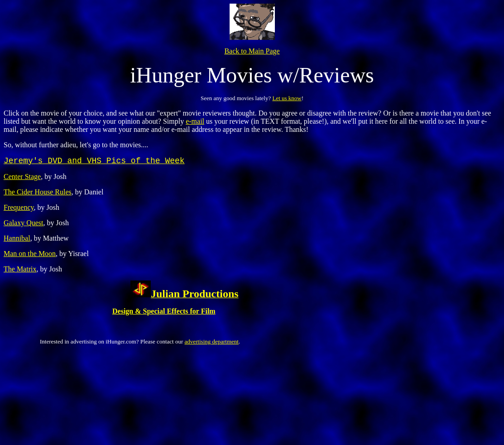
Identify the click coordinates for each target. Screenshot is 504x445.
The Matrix (20, 269)
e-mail (195, 121)
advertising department (211, 341)
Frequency (19, 207)
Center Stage (22, 177)
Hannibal (17, 238)
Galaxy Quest (24, 223)
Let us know (287, 98)
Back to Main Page (252, 51)
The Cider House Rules (38, 192)
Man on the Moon (30, 254)
